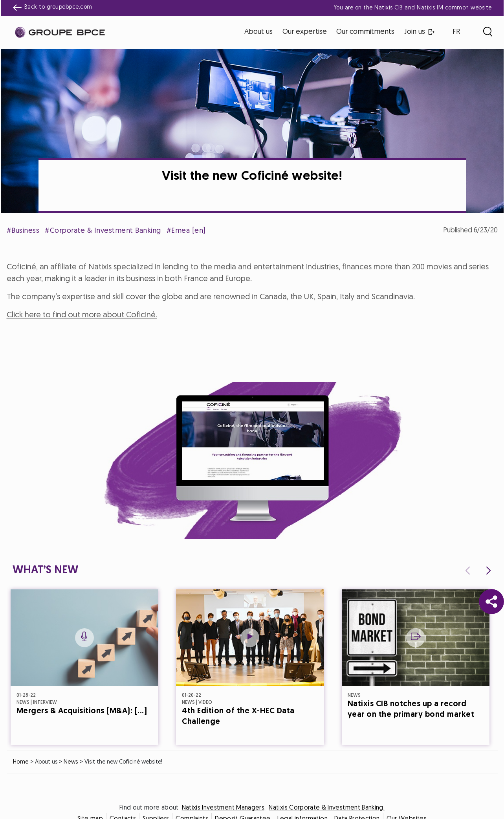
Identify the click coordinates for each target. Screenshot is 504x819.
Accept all (290, 479)
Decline (214, 479)
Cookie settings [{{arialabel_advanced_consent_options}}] (205, 340)
